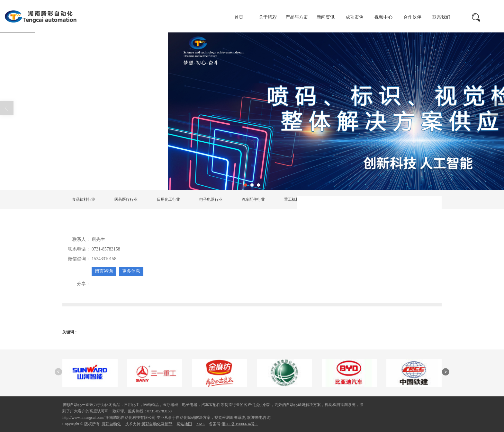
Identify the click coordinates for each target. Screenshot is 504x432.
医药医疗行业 (126, 199)
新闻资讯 (326, 17)
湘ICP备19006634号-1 (240, 424)
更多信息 (131, 271)
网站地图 (184, 424)
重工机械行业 (296, 199)
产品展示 (120, 174)
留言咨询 (104, 271)
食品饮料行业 (84, 199)
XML (200, 424)
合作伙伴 (412, 17)
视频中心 (383, 17)
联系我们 (441, 17)
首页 (239, 17)
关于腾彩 (268, 17)
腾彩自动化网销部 (157, 424)
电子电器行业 (211, 199)
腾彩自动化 (111, 424)
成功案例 (355, 17)
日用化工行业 (168, 199)
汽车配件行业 (253, 199)
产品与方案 (297, 17)
